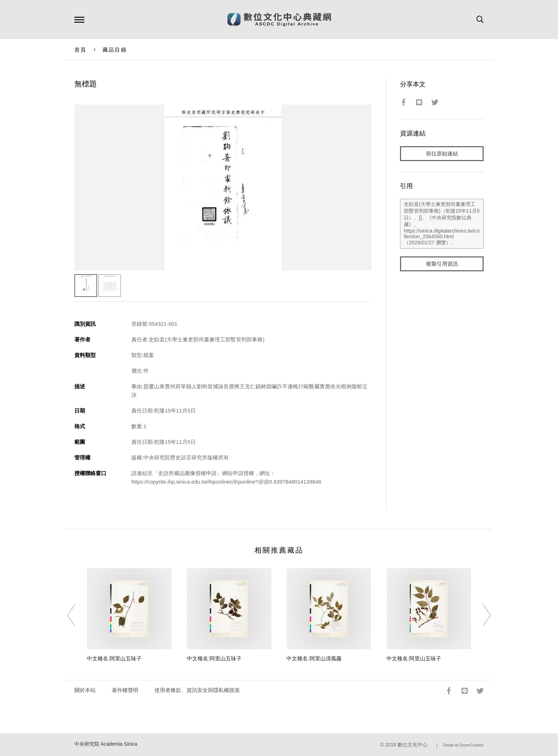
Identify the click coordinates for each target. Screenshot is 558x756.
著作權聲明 (125, 690)
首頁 (81, 50)
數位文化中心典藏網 (279, 20)
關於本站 (85, 690)
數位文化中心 (412, 745)
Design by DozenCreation (463, 745)
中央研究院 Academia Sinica (106, 744)
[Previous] (78, 615)
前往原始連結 (442, 153)
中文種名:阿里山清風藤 (314, 658)
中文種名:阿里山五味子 (114, 658)
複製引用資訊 (442, 264)
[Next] (480, 615)
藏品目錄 (115, 50)
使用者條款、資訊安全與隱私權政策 (197, 690)
